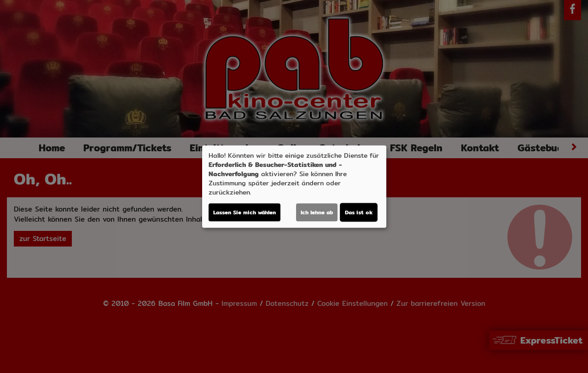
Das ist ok (359, 212)
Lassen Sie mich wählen (245, 212)
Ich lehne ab (317, 212)
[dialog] (294, 187)
